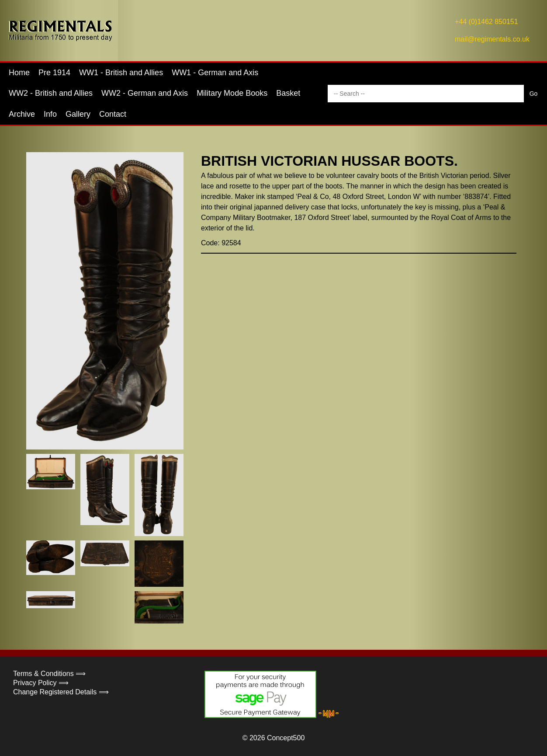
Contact (113, 114)
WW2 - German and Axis (145, 93)
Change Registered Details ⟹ (61, 692)
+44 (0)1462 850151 (486, 22)
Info (50, 114)
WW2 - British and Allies (51, 93)
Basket (288, 93)
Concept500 (286, 738)
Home (19, 73)
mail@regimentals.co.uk (492, 39)
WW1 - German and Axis (215, 73)
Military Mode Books (232, 93)
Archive (22, 114)
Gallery (78, 114)
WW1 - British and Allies (121, 73)
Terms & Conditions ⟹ (49, 674)
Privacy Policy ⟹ (41, 683)
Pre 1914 (54, 73)
